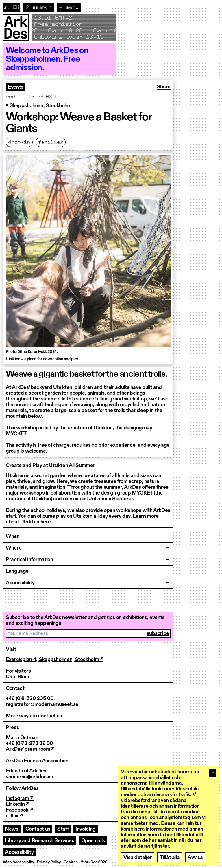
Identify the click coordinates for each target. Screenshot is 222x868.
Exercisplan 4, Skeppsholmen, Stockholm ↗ (55, 660)
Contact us (38, 829)
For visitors (18, 671)
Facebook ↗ (19, 810)
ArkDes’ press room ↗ (30, 749)
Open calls (93, 841)
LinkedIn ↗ (17, 804)
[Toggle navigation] (69, 7)
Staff (63, 829)
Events (16, 87)
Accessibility (19, 852)
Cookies (71, 862)
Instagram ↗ (20, 799)
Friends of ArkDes (26, 771)
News (12, 829)
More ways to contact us (34, 716)
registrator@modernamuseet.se (42, 704)
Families (51, 142)
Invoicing (86, 829)
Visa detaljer (138, 858)
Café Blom (17, 677)
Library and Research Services (40, 841)
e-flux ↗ (14, 816)
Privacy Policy (49, 862)
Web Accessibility (18, 862)
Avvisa (195, 858)
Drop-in (19, 142)
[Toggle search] (38, 7)
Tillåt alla (170, 858)
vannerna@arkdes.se (29, 777)
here (46, 522)
